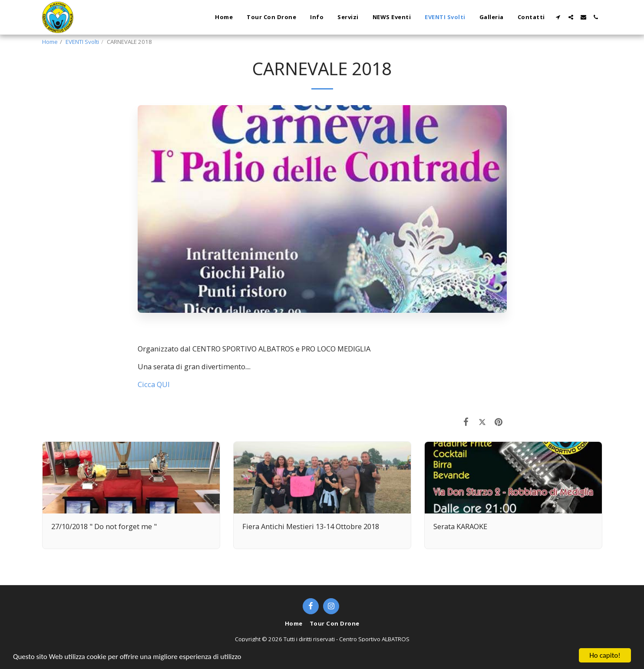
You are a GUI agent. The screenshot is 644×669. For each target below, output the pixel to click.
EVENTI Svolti (82, 42)
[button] (558, 17)
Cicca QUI (154, 384)
